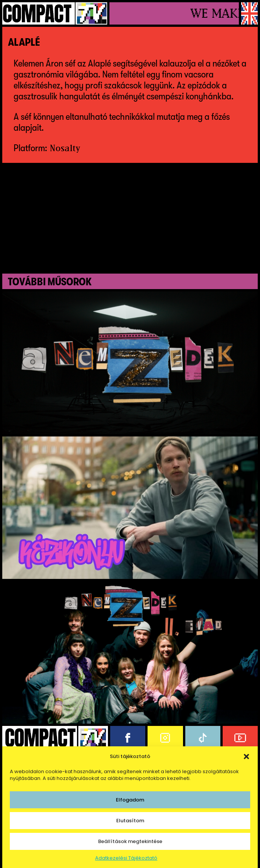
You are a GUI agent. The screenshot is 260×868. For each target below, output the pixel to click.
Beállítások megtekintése (130, 841)
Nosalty (65, 148)
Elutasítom (130, 821)
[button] (246, 757)
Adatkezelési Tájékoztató (126, 858)
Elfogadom (130, 800)
